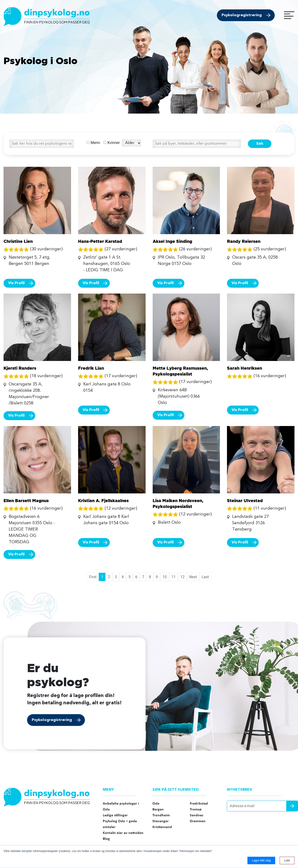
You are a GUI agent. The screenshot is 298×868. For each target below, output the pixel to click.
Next (193, 577)
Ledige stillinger (115, 815)
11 (174, 577)
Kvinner (111, 143)
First (93, 577)
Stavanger (161, 821)
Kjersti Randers (20, 368)
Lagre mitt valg (261, 860)
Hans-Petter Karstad (100, 241)
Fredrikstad (199, 804)
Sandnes (197, 815)
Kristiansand (162, 827)
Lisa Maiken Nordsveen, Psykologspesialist (178, 503)
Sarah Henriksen (244, 368)
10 (165, 577)
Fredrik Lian (91, 368)
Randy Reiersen (244, 241)
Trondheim (161, 815)
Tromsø (196, 810)
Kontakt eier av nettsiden (123, 833)
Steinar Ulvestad (245, 500)
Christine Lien (18, 241)
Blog (106, 839)
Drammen (198, 821)
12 (183, 577)
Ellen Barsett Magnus (26, 500)
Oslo (156, 804)
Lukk (287, 860)
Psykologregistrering (242, 15)
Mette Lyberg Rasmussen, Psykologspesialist (180, 371)
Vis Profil (16, 283)
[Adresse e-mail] (261, 806)
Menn (93, 143)
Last (205, 577)
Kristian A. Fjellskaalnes (103, 500)
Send (292, 806)
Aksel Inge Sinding (172, 241)
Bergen (158, 810)
